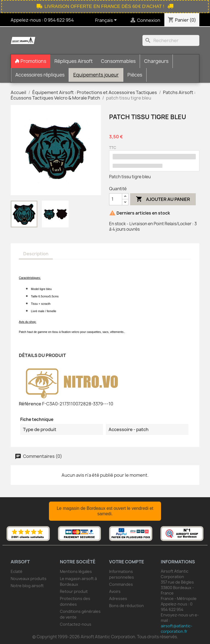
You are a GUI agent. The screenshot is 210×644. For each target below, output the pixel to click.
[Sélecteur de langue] (107, 21)
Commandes (121, 584)
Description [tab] (36, 254)
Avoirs (115, 591)
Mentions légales (76, 571)
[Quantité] (116, 199)
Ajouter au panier (163, 199)
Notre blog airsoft (27, 586)
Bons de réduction (126, 606)
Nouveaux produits (29, 579)
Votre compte (127, 562)
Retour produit (74, 591)
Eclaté (17, 571)
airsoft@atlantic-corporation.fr (177, 629)
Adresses (118, 598)
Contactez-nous (76, 624)
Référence (30, 404)
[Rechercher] (171, 40)
